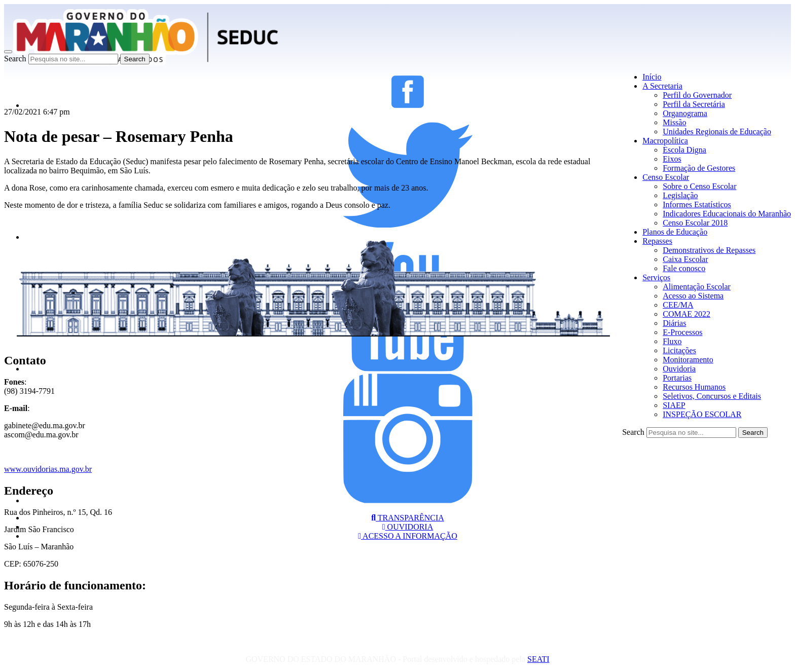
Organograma (685, 113)
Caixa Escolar (685, 259)
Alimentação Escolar (697, 287)
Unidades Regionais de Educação (717, 132)
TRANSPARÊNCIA (408, 518)
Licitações (679, 350)
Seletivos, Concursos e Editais (712, 396)
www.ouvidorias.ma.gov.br (48, 469)
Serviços (656, 277)
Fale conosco (684, 268)
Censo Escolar (666, 177)
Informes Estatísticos (697, 204)
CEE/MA (678, 305)
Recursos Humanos (694, 387)
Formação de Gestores (699, 168)
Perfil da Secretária (694, 104)
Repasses (657, 241)
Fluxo (672, 341)
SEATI (538, 659)
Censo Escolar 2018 (695, 223)
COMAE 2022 (686, 314)
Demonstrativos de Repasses (709, 250)
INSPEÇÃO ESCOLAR (702, 414)
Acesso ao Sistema (693, 296)
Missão (674, 122)
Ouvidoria (679, 369)
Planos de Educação (675, 232)
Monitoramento (688, 360)
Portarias (677, 378)
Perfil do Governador (697, 95)
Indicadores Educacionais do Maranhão (727, 214)
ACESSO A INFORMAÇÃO (408, 536)
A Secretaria (662, 86)
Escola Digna (684, 150)
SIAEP (674, 405)
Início (652, 77)
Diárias (674, 323)
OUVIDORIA (408, 527)
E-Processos (682, 332)
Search (15, 59)
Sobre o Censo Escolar (699, 186)
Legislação (680, 195)
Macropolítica (665, 141)
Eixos (672, 159)
